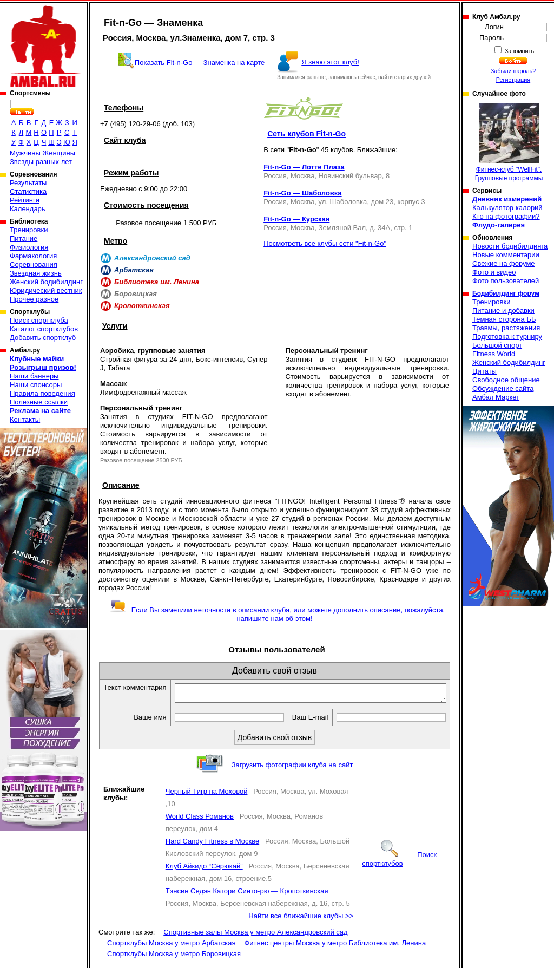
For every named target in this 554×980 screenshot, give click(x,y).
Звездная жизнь (36, 273)
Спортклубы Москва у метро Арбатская (171, 955)
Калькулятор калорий (507, 208)
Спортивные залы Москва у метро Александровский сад (255, 944)
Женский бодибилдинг (46, 282)
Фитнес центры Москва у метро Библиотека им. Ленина (335, 955)
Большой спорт (497, 345)
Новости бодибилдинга (510, 246)
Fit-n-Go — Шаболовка (302, 193)
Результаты (28, 183)
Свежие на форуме (504, 263)
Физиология (29, 247)
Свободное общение (506, 380)
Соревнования (34, 264)
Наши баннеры (34, 376)
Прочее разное (34, 299)
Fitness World (494, 354)
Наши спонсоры (36, 385)
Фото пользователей (506, 281)
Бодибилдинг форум (506, 293)
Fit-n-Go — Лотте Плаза (304, 167)
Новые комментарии (506, 255)
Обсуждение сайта (503, 388)
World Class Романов (200, 828)
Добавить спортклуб (43, 338)
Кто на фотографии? (506, 216)
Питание (24, 239)
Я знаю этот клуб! (330, 62)
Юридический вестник (46, 290)
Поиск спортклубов (399, 871)
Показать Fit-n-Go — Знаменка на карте (200, 63)
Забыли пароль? (513, 71)
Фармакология (33, 256)
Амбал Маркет (496, 397)
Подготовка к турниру (507, 337)
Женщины (59, 153)
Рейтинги (25, 200)
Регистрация (513, 80)
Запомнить (519, 51)
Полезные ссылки (39, 402)
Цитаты (484, 371)
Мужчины (25, 153)
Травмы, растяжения (506, 328)
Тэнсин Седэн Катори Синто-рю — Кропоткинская (247, 903)
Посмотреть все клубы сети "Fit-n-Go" (325, 243)
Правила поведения (42, 393)
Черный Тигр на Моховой (207, 803)
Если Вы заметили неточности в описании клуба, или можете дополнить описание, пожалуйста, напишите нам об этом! (277, 614)
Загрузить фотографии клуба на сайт (292, 777)
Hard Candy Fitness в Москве (212, 853)
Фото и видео (494, 272)
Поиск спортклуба (39, 320)
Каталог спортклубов (44, 329)
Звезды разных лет (41, 162)
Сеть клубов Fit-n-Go (306, 134)
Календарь (28, 209)
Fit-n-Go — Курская (296, 219)
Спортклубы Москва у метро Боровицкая (174, 966)
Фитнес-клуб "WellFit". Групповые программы (509, 143)
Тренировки (29, 230)
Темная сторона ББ (504, 319)
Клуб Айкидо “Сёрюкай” (204, 878)
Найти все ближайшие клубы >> (301, 928)
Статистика (28, 191)
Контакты (25, 419)
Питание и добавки (503, 311)
